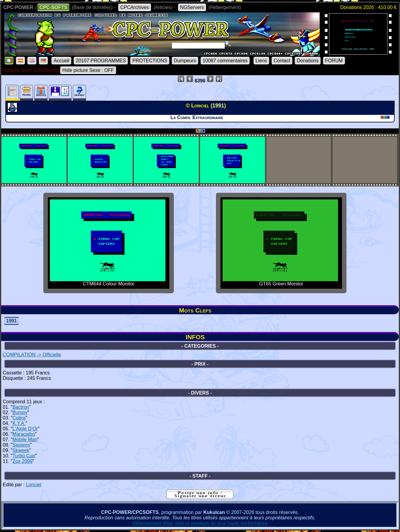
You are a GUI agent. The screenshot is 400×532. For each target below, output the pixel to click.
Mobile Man (25, 440)
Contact (282, 61)
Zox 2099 (22, 461)
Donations (308, 61)
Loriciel (34, 485)
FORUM (334, 61)
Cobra (19, 418)
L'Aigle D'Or (25, 429)
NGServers (192, 7)
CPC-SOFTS (53, 7)
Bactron (21, 407)
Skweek (21, 450)
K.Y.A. (19, 423)
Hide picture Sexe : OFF (88, 70)
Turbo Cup (24, 456)
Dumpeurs (185, 61)
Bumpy (20, 412)
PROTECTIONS (150, 61)
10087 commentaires (225, 61)
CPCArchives (135, 7)
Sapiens (21, 445)
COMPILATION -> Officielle (32, 355)
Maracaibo (24, 434)
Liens (261, 61)
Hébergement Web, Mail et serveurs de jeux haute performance (200, 523)
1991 (11, 321)
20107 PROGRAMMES (101, 61)
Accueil (61, 61)
